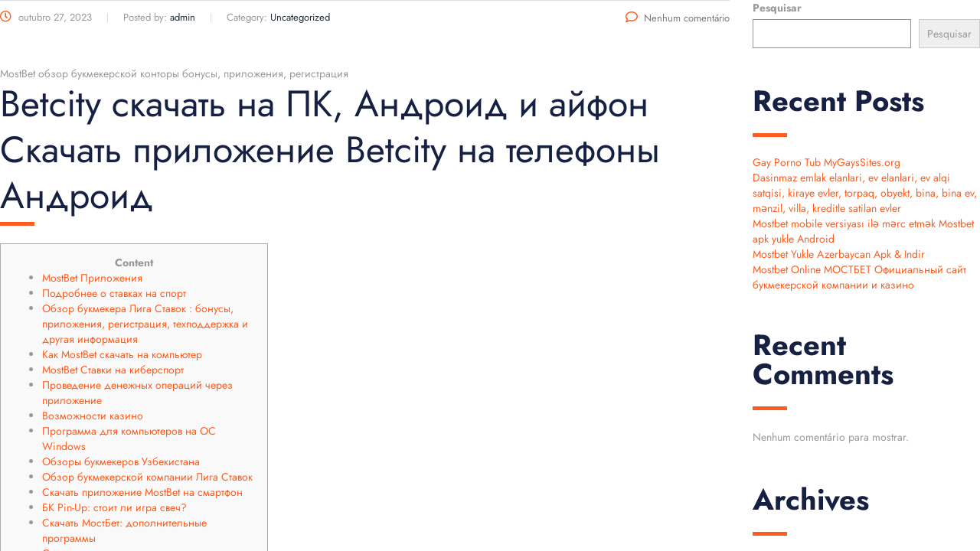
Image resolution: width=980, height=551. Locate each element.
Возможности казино (93, 416)
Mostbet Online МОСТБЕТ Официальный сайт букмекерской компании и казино (859, 277)
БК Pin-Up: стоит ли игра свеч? (114, 507)
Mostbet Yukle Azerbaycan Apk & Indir (839, 254)
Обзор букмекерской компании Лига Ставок (147, 477)
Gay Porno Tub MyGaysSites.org (826, 162)
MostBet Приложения (92, 278)
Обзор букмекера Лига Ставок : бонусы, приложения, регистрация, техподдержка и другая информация (145, 324)
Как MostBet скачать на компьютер (122, 354)
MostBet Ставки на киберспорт (113, 370)
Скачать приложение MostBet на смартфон (142, 492)
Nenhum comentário (678, 18)
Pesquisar (777, 8)
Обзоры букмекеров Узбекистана (121, 461)
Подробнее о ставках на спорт (114, 293)
